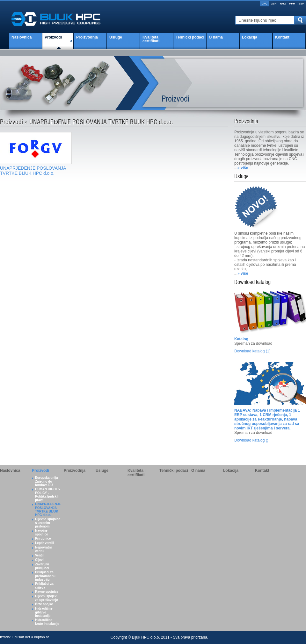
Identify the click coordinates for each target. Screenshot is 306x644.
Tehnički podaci (190, 37)
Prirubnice (43, 538)
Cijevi (39, 560)
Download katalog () (251, 440)
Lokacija (250, 37)
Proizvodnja (87, 37)
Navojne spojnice (42, 532)
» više (243, 168)
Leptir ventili (44, 543)
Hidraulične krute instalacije (47, 622)
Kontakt (282, 37)
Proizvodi (53, 37)
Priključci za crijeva (44, 586)
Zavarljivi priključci (42, 566)
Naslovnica (22, 37)
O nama (216, 37)
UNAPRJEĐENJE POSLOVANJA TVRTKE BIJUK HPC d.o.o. (48, 510)
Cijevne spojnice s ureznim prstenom (48, 523)
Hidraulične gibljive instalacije (44, 612)
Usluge (116, 37)
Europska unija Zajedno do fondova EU (47, 481)
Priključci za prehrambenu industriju (45, 576)
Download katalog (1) (252, 351)
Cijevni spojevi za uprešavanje (47, 598)
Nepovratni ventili (43, 549)
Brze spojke (44, 604)
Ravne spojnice (47, 592)
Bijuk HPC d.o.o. (146, 637)
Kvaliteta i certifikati (152, 39)
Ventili (40, 555)
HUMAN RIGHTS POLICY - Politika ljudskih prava (47, 495)
